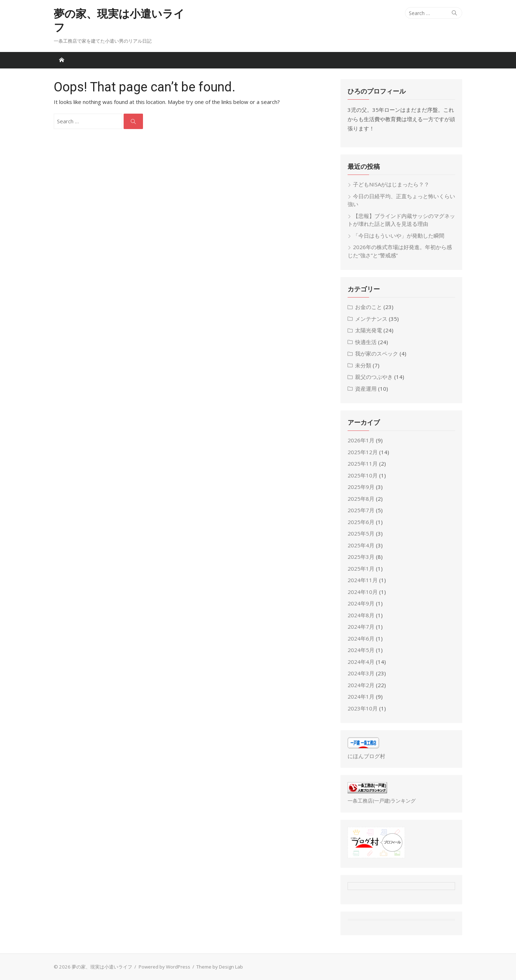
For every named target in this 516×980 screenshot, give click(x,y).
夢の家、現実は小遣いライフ (119, 21)
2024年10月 (363, 592)
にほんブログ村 (366, 756)
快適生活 (366, 342)
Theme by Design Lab (220, 967)
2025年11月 (363, 463)
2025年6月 (361, 522)
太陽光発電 (369, 330)
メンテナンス (371, 319)
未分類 (363, 365)
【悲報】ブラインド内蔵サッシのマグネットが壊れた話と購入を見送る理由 (401, 220)
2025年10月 (363, 475)
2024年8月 (361, 615)
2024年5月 (361, 650)
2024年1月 (361, 696)
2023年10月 (363, 708)
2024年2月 (361, 685)
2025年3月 (361, 557)
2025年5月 (361, 533)
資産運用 (366, 389)
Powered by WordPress (164, 967)
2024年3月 (361, 673)
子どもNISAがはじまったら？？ (391, 184)
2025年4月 (361, 545)
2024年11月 (363, 580)
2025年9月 (361, 487)
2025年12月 (363, 452)
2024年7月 (361, 627)
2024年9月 (361, 603)
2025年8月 (361, 499)
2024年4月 (361, 662)
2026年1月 (361, 440)
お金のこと (369, 307)
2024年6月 (361, 638)
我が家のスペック (377, 353)
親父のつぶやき (374, 377)
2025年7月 (361, 510)
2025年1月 (361, 569)
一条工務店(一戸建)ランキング (382, 801)
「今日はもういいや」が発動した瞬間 (399, 236)
